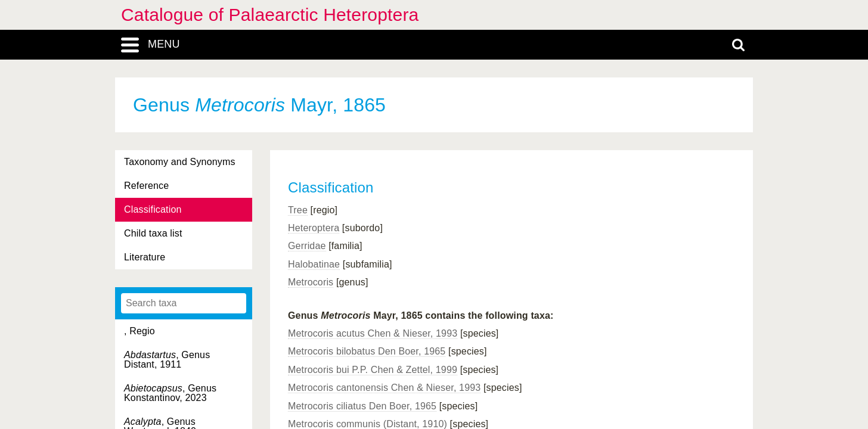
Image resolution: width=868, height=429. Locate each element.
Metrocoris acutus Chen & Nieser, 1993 (373, 333)
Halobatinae (314, 264)
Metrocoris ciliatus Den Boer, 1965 (362, 406)
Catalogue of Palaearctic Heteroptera (270, 15)
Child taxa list (153, 233)
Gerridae (307, 246)
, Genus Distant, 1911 (167, 360)
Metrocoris (311, 282)
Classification (153, 209)
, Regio (139, 331)
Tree (298, 210)
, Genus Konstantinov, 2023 (170, 393)
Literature (145, 257)
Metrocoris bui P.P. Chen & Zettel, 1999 (373, 370)
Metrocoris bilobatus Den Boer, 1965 (367, 351)
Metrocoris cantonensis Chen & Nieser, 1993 (384, 388)
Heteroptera (314, 228)
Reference (146, 186)
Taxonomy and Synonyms (180, 162)
